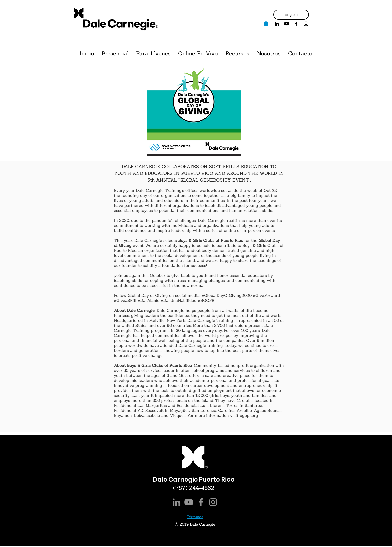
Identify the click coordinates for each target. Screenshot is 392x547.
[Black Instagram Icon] (306, 24)
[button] (266, 24)
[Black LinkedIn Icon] (277, 24)
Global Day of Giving (148, 295)
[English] (291, 15)
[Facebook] (296, 24)
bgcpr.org (249, 415)
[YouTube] (287, 24)
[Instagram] (213, 502)
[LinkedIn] (176, 502)
